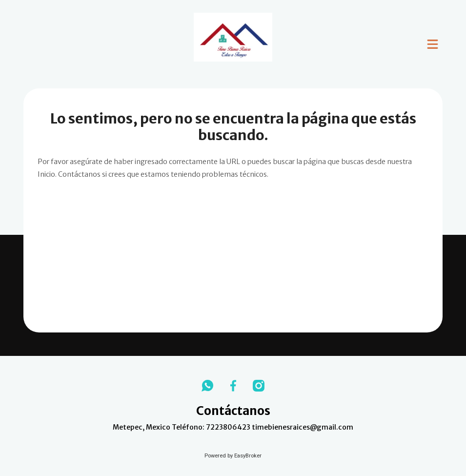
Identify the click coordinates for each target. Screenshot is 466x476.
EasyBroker (248, 456)
